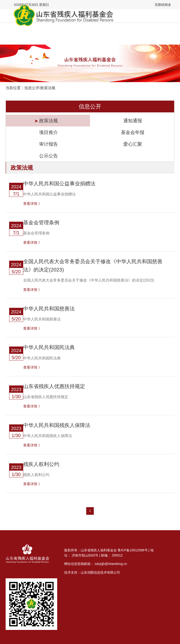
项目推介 (48, 132)
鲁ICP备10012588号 (133, 550)
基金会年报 (132, 132)
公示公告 (48, 156)
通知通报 (132, 121)
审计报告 (48, 144)
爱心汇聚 (132, 144)
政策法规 (48, 121)
